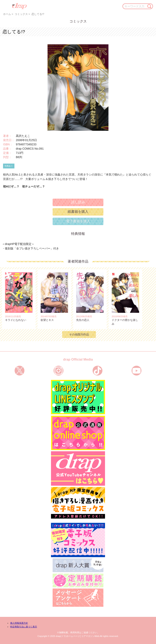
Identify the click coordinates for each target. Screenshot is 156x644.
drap (19, 6)
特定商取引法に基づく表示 (24, 627)
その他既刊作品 (79, 334)
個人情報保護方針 (19, 623)
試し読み (78, 202)
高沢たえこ (23, 136)
